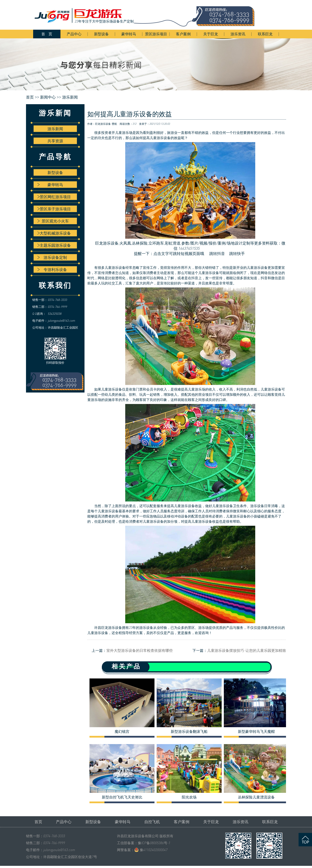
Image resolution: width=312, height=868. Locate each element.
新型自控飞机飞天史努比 (122, 797)
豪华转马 (129, 34)
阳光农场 (189, 797)
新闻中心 (48, 97)
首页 (38, 822)
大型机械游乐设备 (54, 233)
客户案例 (183, 34)
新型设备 (101, 34)
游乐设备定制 (52, 257)
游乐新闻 (70, 97)
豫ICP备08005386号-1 (154, 843)
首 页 (47, 34)
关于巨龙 (211, 34)
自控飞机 (152, 822)
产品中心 (74, 34)
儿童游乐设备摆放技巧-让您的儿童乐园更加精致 (247, 650)
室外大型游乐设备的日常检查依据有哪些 (140, 650)
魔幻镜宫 (122, 732)
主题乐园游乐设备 (54, 245)
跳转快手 (237, 253)
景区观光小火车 (53, 221)
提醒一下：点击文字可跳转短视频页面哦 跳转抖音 (176, 253)
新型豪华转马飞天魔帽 (256, 732)
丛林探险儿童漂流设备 (256, 797)
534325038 (55, 314)
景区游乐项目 (156, 34)
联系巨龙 (265, 34)
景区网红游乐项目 (54, 197)
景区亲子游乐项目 (54, 209)
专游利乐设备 (52, 269)
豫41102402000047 (154, 850)
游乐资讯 (238, 34)
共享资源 (55, 141)
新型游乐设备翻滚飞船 (189, 732)
